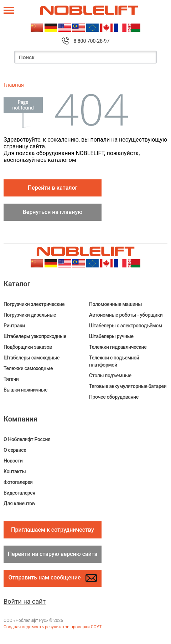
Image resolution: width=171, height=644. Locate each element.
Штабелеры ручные (111, 336)
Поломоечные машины (115, 304)
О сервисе (15, 450)
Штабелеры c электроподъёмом (126, 326)
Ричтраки (14, 326)
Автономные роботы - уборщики (126, 315)
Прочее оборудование (114, 397)
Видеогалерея (19, 493)
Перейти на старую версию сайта (53, 554)
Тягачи (11, 379)
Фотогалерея (18, 482)
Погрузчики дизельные (30, 315)
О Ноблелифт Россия (27, 439)
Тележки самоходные (28, 368)
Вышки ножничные (25, 390)
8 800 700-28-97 (91, 41)
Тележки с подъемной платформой (114, 361)
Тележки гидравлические (118, 347)
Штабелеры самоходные (32, 358)
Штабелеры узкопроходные (35, 336)
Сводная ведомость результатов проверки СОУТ (53, 627)
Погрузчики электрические (34, 304)
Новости (13, 461)
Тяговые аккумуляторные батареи (128, 386)
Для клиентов (19, 504)
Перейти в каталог (53, 188)
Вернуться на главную (53, 212)
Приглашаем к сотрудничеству (53, 530)
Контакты (15, 471)
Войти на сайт (25, 601)
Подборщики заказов (28, 347)
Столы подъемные (110, 375)
